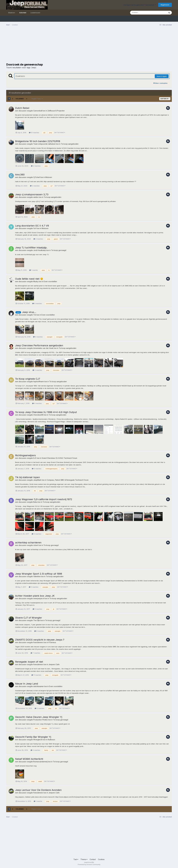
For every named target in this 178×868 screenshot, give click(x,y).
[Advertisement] (50, 46)
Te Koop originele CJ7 (28, 379)
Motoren (49, 177)
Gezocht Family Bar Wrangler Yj (33, 737)
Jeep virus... (29, 312)
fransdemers (38, 642)
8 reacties (39, 631)
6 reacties (37, 469)
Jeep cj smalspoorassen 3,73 (32, 194)
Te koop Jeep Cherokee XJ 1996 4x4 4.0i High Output (46, 412)
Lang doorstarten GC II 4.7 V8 (32, 226)
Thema (84, 859)
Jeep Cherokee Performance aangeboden (39, 345)
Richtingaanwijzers (25, 455)
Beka (35, 502)
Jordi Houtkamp (40, 250)
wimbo (36, 197)
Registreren (165, 5)
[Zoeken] (144, 13)
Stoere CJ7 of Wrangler (29, 618)
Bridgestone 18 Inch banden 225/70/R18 (38, 141)
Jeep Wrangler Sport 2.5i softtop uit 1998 (39, 574)
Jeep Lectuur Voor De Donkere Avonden (38, 790)
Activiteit (23, 14)
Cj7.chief (37, 177)
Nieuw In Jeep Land (27, 684)
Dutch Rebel (22, 108)
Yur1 (35, 228)
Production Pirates (40, 720)
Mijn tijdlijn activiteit (27, 19)
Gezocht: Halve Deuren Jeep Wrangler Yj (39, 717)
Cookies (101, 859)
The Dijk (37, 620)
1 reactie (34, 270)
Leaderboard (35, 13)
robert (36, 545)
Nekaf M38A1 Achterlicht (29, 759)
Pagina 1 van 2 (37, 99)
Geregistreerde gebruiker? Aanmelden (140, 5)
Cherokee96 (38, 415)
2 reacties (36, 166)
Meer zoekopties (160, 83)
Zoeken (87, 19)
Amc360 (20, 175)
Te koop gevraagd (59, 250)
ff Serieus (52, 642)
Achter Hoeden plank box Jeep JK (35, 596)
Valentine (37, 576)
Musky (36, 281)
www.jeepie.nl (39, 598)
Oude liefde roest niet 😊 (29, 279)
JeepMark (37, 480)
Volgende (20, 99)
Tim (35, 315)
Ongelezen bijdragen (47, 19)
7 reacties (35, 653)
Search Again (162, 76)
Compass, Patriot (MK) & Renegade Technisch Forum (68, 480)
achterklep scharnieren (28, 543)
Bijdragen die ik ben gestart (69, 19)
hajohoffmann (39, 381)
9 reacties (37, 303)
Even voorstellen (50, 281)
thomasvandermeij (40, 762)
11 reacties (36, 675)
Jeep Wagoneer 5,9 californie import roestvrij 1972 (44, 499)
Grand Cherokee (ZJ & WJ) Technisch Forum (59, 458)
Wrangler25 (38, 740)
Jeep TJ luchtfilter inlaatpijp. (31, 248)
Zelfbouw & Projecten (56, 111)
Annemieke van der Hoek (43, 348)
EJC (35, 458)
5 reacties (34, 587)
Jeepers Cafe (54, 664)
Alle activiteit (11, 19)
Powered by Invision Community (89, 864)
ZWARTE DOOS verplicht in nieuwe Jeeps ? (40, 640)
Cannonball (38, 111)
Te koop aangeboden (70, 144)
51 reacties (34, 133)
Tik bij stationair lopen (27, 477)
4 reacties (37, 403)
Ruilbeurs (51, 740)
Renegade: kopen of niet (29, 662)
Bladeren (12, 13)
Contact (93, 859)
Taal (76, 859)
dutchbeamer (39, 686)
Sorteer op (165, 99)
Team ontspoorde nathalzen (44, 144)
